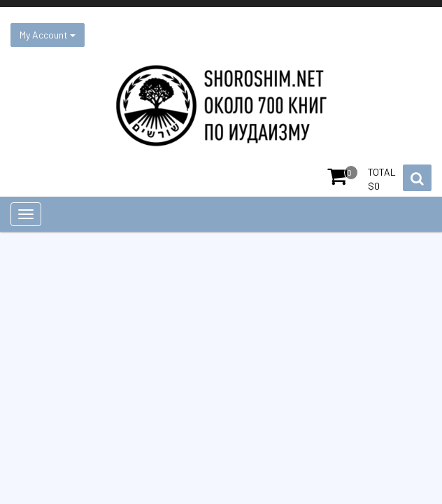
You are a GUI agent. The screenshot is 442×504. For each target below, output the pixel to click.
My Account (48, 35)
